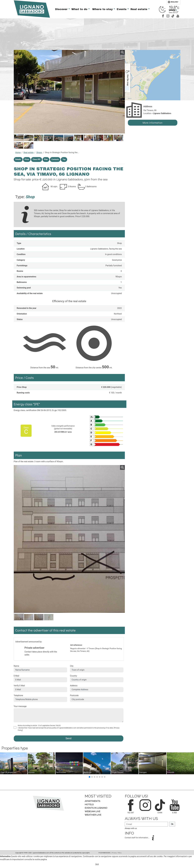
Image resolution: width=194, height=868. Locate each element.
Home (18, 153)
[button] (89, 777)
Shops (39, 153)
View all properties (8, 772)
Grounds (171, 772)
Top (64, 159)
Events (122, 9)
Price (27, 159)
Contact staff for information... (137, 838)
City (72, 666)
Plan (46, 159)
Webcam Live (92, 811)
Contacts (55, 159)
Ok (172, 824)
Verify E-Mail (19, 686)
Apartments (92, 801)
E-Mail (17, 676)
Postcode (74, 695)
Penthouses (61, 772)
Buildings (88, 772)
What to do (80, 9)
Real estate (139, 9)
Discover (62, 9)
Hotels (89, 804)
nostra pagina (41, 859)
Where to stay (103, 9)
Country (74, 676)
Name (16, 666)
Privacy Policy (117, 853)
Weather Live (93, 815)
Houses (31, 772)
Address (74, 686)
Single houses (117, 772)
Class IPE (37, 159)
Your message (20, 706)
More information (153, 123)
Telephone (18, 695)
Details (18, 159)
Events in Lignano (96, 808)
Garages (143, 772)
